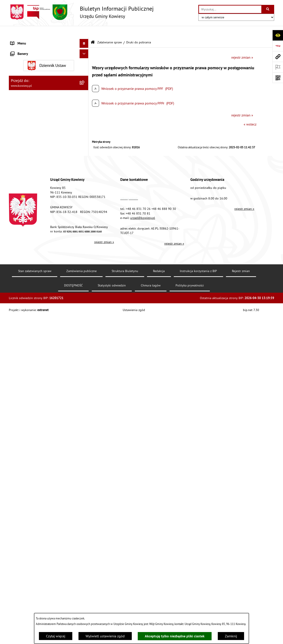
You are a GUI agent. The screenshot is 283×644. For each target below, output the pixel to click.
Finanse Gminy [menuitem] (22, 76)
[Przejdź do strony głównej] (81, 12)
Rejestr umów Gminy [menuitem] (26, 216)
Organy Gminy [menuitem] (21, 50)
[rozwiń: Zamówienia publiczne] (85, 85)
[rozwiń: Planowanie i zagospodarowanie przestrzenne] (85, 156)
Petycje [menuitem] (16, 374)
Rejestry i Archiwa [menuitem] (24, 348)
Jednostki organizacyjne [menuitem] (29, 112)
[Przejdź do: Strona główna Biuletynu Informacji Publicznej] (93, 31)
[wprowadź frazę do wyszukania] (230, 9)
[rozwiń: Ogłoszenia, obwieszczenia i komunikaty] (85, 170)
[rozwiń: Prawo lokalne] (85, 59)
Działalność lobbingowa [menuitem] (29, 330)
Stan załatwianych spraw (35, 607)
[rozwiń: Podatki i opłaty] (85, 147)
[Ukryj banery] (84, 455)
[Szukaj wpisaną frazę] (268, 9)
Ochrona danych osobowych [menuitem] (32, 418)
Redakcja (159, 607)
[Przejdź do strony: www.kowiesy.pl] (278, 56)
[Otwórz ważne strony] (278, 67)
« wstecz (250, 113)
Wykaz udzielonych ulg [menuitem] (28, 239)
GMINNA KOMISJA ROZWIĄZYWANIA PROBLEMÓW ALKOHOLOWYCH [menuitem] (38, 228)
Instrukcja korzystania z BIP (198, 607)
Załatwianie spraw (110, 31)
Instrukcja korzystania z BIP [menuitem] (31, 401)
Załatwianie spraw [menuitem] (24, 248)
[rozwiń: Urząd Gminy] (85, 41)
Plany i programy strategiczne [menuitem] (33, 138)
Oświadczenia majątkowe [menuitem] (30, 94)
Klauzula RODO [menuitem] (22, 427)
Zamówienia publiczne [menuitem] (28, 85)
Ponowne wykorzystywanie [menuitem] (31, 365)
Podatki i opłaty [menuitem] (22, 147)
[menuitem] (49, 260)
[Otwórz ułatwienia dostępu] (278, 35)
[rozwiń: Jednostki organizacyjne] (85, 112)
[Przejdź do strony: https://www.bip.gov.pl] (278, 46)
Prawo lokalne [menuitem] (21, 58)
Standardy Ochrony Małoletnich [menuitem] (34, 67)
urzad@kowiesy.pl (143, 553)
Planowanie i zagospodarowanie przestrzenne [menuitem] (35, 159)
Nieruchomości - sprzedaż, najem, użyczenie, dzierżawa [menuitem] (43, 182)
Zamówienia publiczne (81, 607)
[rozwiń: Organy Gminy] (85, 50)
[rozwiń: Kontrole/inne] (85, 383)
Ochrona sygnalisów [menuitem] (26, 445)
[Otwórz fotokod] (278, 78)
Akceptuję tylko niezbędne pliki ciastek (175, 636)
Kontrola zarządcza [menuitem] (25, 103)
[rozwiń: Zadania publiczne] (85, 207)
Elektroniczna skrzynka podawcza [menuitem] (36, 392)
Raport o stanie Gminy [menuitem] (27, 129)
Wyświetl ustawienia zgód (105, 636)
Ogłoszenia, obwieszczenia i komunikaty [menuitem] (41, 170)
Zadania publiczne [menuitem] (25, 207)
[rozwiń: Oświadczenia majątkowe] (85, 94)
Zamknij (231, 636)
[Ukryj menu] (84, 32)
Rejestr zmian (241, 607)
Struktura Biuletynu (125, 607)
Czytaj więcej (56, 636)
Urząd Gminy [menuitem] (20, 41)
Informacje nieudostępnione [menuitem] (32, 356)
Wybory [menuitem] (16, 339)
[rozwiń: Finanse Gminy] (85, 76)
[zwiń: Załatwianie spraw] (85, 248)
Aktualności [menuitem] (19, 436)
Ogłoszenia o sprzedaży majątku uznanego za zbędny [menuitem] (45, 196)
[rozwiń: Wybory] (85, 339)
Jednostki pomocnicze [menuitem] (27, 120)
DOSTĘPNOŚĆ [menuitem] (21, 410)
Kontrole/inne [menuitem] (21, 383)
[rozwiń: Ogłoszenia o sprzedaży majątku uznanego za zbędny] (85, 193)
